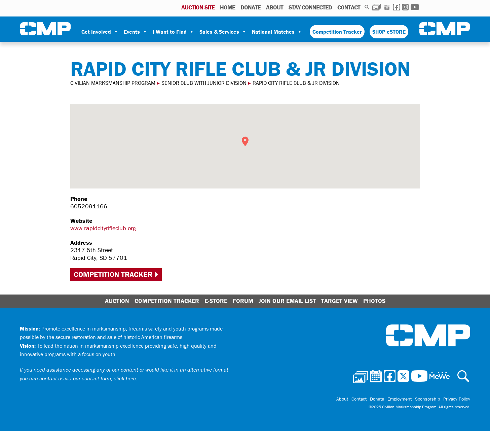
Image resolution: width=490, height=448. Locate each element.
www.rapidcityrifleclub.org (103, 228)
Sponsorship (427, 399)
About (275, 7)
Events (136, 32)
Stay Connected (310, 7)
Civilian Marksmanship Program (45, 29)
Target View (340, 301)
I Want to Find (173, 32)
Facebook (397, 7)
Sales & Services (223, 32)
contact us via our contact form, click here (88, 378)
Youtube (415, 7)
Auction (117, 301)
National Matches (277, 32)
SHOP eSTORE (389, 32)
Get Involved (100, 32)
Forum (243, 301)
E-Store (216, 301)
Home (228, 7)
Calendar (387, 7)
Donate (251, 7)
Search (367, 7)
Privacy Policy (457, 399)
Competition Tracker (337, 32)
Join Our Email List (287, 301)
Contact (349, 7)
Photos (376, 7)
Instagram (405, 7)
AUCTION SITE (198, 7)
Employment (400, 399)
